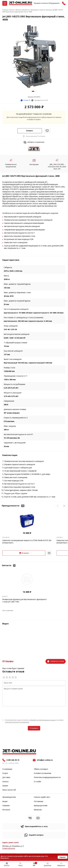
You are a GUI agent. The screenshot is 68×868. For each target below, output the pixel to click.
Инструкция (34, 164)
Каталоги (6, 810)
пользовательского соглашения (17, 722)
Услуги (5, 773)
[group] (34, 57)
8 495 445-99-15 (13, 760)
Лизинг (5, 786)
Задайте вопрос (36, 835)
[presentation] (20, 712)
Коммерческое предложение (11, 165)
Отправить (34, 728)
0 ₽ (34, 866)
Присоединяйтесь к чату (36, 826)
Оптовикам (39, 801)
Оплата (5, 782)
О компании (7, 769)
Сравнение (48, 866)
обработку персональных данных (43, 720)
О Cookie (37, 782)
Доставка (6, 778)
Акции (5, 801)
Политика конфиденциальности (47, 778)
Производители (9, 797)
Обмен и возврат (41, 769)
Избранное (61, 866)
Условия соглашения (43, 773)
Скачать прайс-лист (42, 797)
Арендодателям (41, 806)
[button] (33, 91)
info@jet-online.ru (45, 760)
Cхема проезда (9, 848)
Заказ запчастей (9, 790)
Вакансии (38, 810)
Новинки (6, 806)
